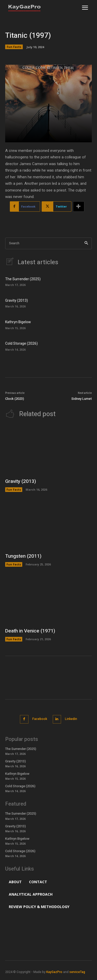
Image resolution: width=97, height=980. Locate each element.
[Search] (86, 243)
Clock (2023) (15, 399)
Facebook (40, 719)
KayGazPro (54, 972)
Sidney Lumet (82, 399)
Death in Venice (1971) (30, 631)
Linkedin (71, 719)
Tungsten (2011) (23, 556)
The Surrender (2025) (23, 279)
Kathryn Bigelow (18, 322)
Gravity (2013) (17, 301)
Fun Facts (14, 47)
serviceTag (77, 972)
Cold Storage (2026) (21, 344)
